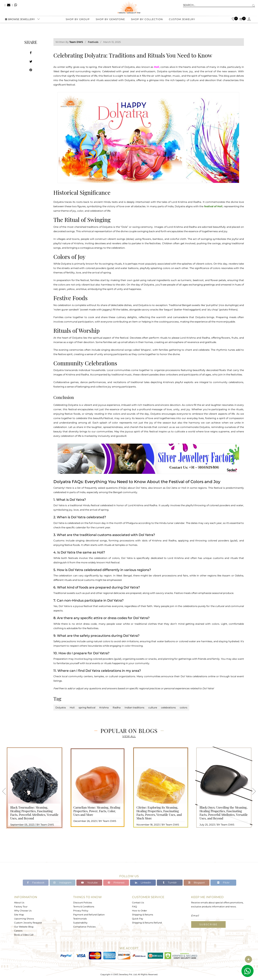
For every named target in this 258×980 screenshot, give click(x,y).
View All (129, 736)
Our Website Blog (24, 927)
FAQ (134, 907)
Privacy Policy (81, 911)
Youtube (89, 883)
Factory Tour (21, 907)
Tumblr (170, 883)
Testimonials (80, 919)
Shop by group (78, 20)
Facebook (36, 883)
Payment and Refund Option (89, 915)
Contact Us (138, 903)
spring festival (87, 707)
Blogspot (197, 883)
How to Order (139, 911)
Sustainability (80, 923)
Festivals (93, 42)
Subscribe (208, 924)
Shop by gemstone (110, 20)
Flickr (223, 883)
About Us (19, 903)
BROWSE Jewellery (20, 20)
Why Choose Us (23, 911)
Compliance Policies (84, 927)
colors (184, 707)
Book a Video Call (24, 935)
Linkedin (143, 883)
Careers (18, 931)
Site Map (19, 915)
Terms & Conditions (84, 907)
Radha (117, 707)
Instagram (62, 883)
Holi (72, 707)
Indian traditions (134, 707)
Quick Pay (138, 919)
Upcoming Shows (24, 919)
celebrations (168, 707)
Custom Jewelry (182, 20)
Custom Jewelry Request (28, 923)
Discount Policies (83, 903)
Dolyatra (61, 707)
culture (153, 707)
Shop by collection (147, 20)
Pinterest (116, 883)
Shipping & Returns (143, 915)
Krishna (104, 707)
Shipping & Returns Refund (147, 923)
